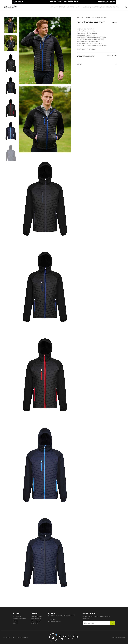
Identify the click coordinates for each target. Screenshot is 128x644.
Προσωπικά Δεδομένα (20, 619)
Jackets (84, 56)
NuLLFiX (26, 637)
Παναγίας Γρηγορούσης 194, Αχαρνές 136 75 (62, 616)
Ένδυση (83, 18)
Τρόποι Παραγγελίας (36, 616)
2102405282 (53, 620)
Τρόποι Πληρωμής (36, 619)
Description (97, 64)
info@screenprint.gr (55, 622)
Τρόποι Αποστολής (36, 621)
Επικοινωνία (34, 623)
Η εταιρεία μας (18, 616)
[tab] (97, 64)
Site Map (16, 623)
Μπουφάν (88, 18)
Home (78, 18)
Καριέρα (16, 621)
